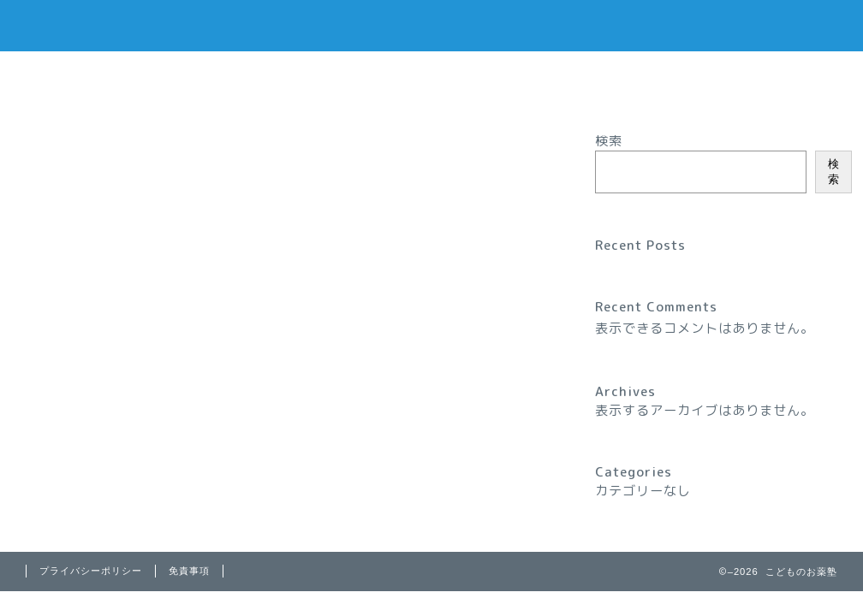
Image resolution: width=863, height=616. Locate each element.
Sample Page (46, 60)
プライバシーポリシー (73, 77)
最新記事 (77, 148)
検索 (609, 141)
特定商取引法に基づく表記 (87, 96)
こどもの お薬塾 (431, 24)
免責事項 (189, 571)
